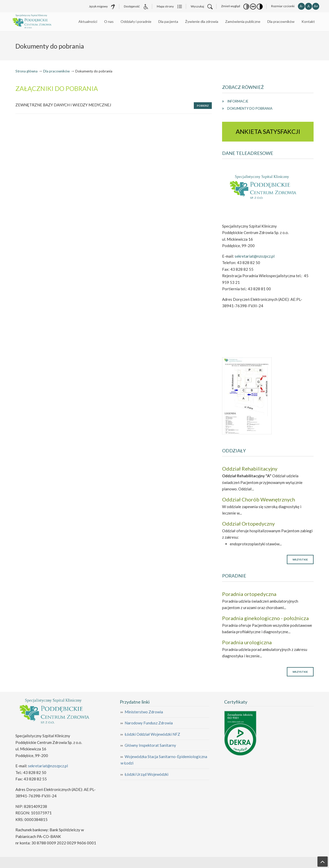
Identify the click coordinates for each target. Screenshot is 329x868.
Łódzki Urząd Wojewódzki (147, 774)
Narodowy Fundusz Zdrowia (149, 723)
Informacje (238, 101)
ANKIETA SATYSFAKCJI (268, 131)
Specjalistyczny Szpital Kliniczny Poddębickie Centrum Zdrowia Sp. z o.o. (41, 22)
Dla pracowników (56, 71)
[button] (246, 6)
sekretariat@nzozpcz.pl (255, 256)
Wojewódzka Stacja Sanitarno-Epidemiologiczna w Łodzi (164, 760)
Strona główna (26, 71)
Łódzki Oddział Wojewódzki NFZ (152, 734)
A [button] (309, 6)
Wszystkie (300, 559)
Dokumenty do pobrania (250, 108)
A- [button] (301, 6)
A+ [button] (316, 6)
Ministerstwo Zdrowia (144, 712)
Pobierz (203, 106)
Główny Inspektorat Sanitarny (150, 745)
